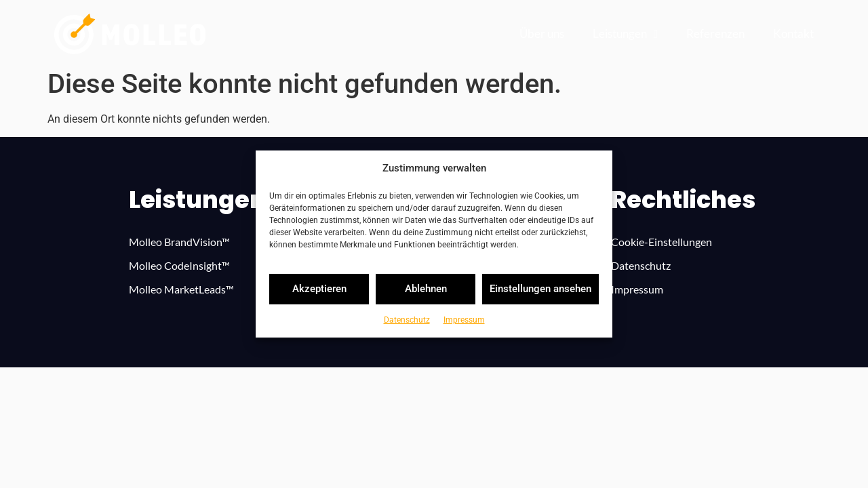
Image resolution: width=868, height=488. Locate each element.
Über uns (542, 34)
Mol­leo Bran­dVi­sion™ (179, 242)
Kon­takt (793, 34)
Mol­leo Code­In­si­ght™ (179, 265)
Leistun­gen (625, 34)
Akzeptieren (319, 289)
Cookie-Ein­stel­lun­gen (662, 242)
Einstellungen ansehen (540, 289)
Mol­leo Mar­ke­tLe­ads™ (181, 289)
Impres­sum (464, 320)
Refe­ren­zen (715, 34)
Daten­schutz (407, 320)
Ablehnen (426, 289)
